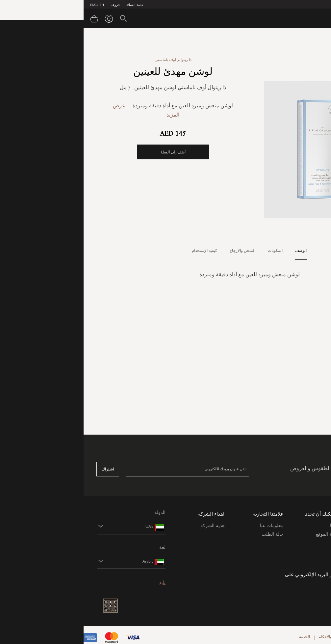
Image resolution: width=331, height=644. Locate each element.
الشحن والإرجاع (159, 251)
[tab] (214, 251)
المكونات (192, 251)
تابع (79, 583)
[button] (42, 526)
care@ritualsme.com (298, 587)
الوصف (217, 251)
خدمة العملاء (51, 5)
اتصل (313, 550)
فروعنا (32, 5)
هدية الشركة (129, 526)
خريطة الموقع (246, 534)
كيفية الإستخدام (121, 251)
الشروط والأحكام (249, 637)
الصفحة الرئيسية (304, 39)
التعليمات (309, 542)
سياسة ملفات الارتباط (297, 559)
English (13, 5)
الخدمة (221, 637)
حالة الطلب (189, 534)
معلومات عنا (188, 526)
